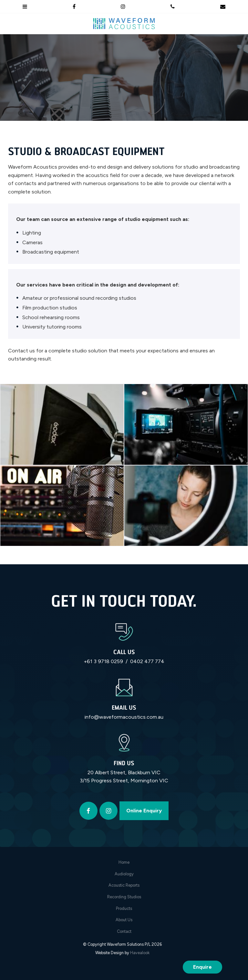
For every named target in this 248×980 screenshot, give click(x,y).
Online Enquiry (144, 811)
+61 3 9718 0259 (103, 661)
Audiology (124, 874)
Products (124, 908)
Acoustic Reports (124, 885)
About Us (124, 920)
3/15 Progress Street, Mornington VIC (124, 781)
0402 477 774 (147, 661)
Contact (124, 931)
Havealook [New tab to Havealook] (140, 953)
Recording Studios (124, 897)
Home (124, 862)
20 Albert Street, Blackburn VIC (124, 772)
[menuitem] (124, 862)
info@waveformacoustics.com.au (124, 717)
